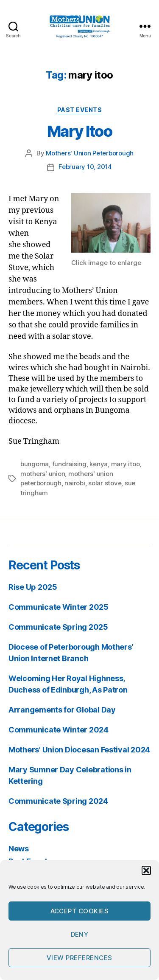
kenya (99, 464)
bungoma (35, 464)
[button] (146, 870)
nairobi (75, 483)
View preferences (79, 958)
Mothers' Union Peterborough (90, 153)
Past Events (80, 110)
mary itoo (126, 464)
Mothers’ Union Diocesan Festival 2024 (79, 750)
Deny (80, 934)
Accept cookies (80, 911)
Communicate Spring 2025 (58, 627)
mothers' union (43, 474)
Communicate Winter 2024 (59, 730)
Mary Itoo (80, 131)
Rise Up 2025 (33, 587)
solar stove (105, 483)
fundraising (69, 464)
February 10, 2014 (85, 167)
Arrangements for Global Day (62, 710)
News (19, 849)
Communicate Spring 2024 (58, 801)
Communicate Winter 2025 (59, 607)
